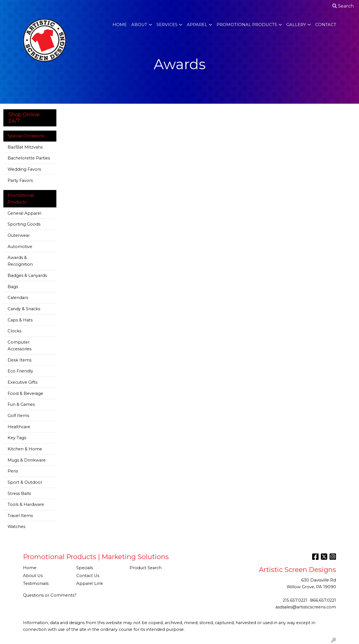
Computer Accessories (19, 346)
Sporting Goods (24, 224)
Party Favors (20, 180)
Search (343, 6)
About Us (33, 576)
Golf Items (18, 416)
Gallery (296, 25)
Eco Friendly (20, 371)
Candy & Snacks (24, 309)
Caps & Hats (20, 320)
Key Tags (17, 438)
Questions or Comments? (50, 595)
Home (120, 25)
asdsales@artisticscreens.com (306, 607)
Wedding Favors (24, 169)
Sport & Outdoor (25, 482)
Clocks (14, 331)
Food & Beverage (25, 393)
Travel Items (20, 516)
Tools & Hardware (26, 504)
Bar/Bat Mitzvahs (25, 147)
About (139, 25)
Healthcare (19, 427)
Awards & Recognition (20, 261)
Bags (13, 287)
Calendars (18, 298)
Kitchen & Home (25, 449)
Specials (85, 568)
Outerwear (19, 235)
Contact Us (88, 576)
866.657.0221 (323, 600)
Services (167, 25)
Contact (326, 25)
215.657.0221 (295, 600)
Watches (16, 527)
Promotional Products (247, 25)
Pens (13, 471)
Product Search (146, 568)
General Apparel (24, 213)
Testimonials (36, 583)
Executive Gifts (22, 382)
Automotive (20, 247)
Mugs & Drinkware (27, 460)
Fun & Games (21, 404)
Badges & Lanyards (27, 275)
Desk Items (19, 360)
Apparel (197, 25)
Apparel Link (90, 583)
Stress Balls (19, 494)
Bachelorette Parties (29, 158)
